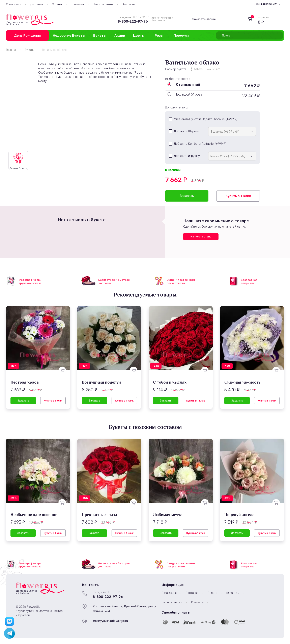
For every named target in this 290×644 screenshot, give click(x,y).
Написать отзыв (201, 237)
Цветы (139, 35)
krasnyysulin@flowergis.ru (110, 621)
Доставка (37, 4)
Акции (120, 35)
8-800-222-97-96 (133, 21)
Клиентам (77, 4)
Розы (159, 35)
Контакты (129, 4)
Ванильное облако (54, 50)
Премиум (181, 35)
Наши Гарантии (103, 4)
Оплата (57, 4)
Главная (11, 50)
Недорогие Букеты (69, 35)
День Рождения (27, 35)
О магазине (14, 4)
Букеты (100, 35)
